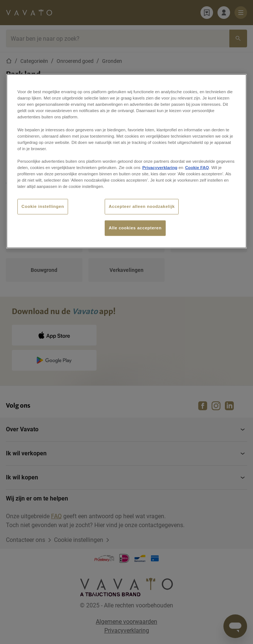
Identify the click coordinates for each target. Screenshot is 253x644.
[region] (127, 161)
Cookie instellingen (43, 206)
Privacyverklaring (160, 168)
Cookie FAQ (197, 168)
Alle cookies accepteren (135, 228)
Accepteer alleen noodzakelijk (142, 206)
